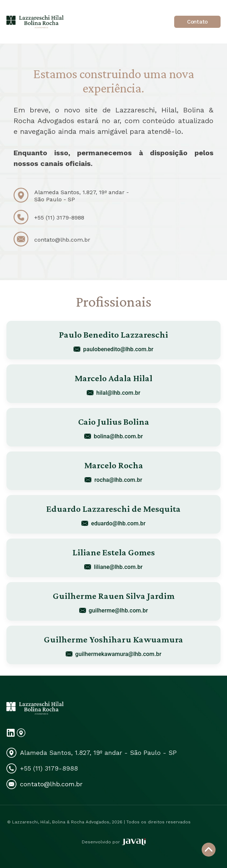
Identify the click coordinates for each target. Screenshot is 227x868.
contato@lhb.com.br (62, 240)
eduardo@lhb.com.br (113, 523)
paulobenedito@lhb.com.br (113, 349)
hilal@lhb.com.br (113, 393)
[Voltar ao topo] (209, 850)
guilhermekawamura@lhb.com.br (113, 654)
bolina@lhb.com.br (114, 436)
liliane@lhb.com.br (113, 567)
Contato (197, 22)
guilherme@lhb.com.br (114, 610)
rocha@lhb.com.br (113, 480)
